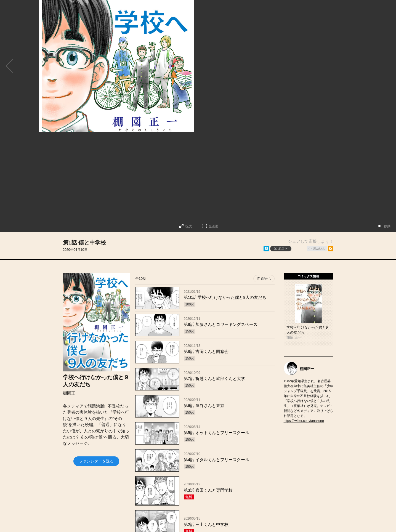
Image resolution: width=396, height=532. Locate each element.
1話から (266, 279)
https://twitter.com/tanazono (304, 421)
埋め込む (319, 249)
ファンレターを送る (96, 461)
